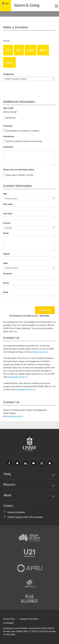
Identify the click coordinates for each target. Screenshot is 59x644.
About (29, 497)
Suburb (6, 254)
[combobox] (29, 79)
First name (8, 204)
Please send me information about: (19, 170)
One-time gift (11, 112)
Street (6, 233)
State (5, 263)
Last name (8, 214)
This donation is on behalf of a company (22, 131)
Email (6, 292)
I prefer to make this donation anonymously (24, 141)
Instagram (42, 463)
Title (5, 194)
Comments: (8, 147)
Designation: (9, 74)
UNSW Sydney (50, 463)
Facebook (9, 463)
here (15, 331)
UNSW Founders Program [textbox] (16, 79)
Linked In (25, 463)
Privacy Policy (9, 619)
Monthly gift (11, 118)
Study (29, 475)
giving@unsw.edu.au (39, 352)
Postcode (7, 274)
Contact (8, 506)
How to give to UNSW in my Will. (20, 175)
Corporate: (8, 126)
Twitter (17, 463)
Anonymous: (9, 136)
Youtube (34, 463)
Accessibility (8, 623)
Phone (6, 283)
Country (7, 223)
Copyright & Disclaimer (29, 619)
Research (29, 486)
